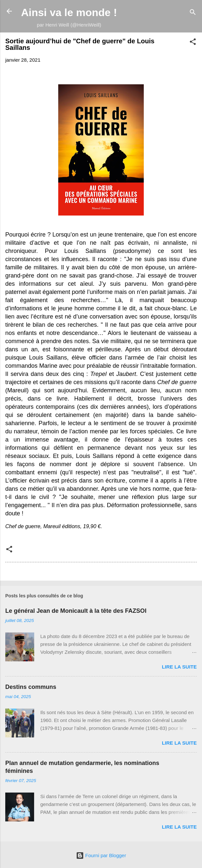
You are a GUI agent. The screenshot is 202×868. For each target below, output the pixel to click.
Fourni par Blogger (101, 855)
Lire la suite (179, 667)
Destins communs (31, 687)
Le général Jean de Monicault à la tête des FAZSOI (76, 611)
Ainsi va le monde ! (69, 12)
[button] (193, 43)
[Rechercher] (193, 13)
